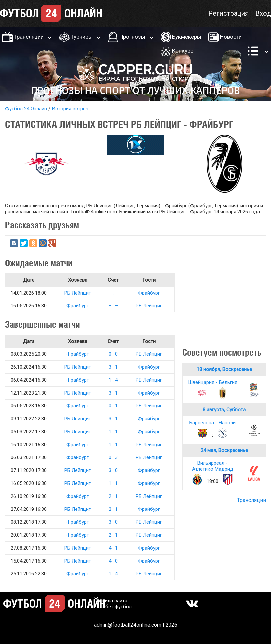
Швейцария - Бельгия (213, 382)
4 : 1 (113, 548)
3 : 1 (113, 367)
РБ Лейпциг (77, 293)
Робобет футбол (113, 607)
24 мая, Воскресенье (224, 450)
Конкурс (183, 51)
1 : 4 (113, 380)
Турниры (82, 37)
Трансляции (29, 37)
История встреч (70, 109)
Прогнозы (132, 37)
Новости (231, 37)
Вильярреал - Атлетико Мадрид (213, 466)
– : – (113, 293)
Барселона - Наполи (212, 423)
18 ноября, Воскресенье (224, 369)
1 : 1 (113, 432)
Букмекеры (187, 37)
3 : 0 (113, 470)
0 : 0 (113, 354)
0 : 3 (113, 457)
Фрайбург (149, 293)
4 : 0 (113, 561)
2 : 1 (113, 496)
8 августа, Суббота (224, 410)
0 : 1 (113, 406)
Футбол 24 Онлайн (26, 109)
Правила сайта (110, 601)
